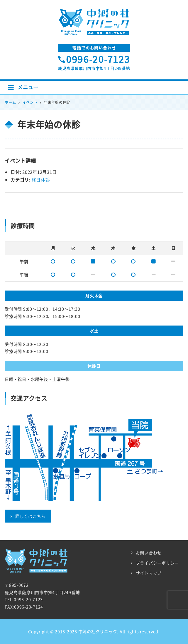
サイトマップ (149, 573)
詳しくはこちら (28, 516)
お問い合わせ (149, 553)
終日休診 (41, 180)
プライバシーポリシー (157, 563)
